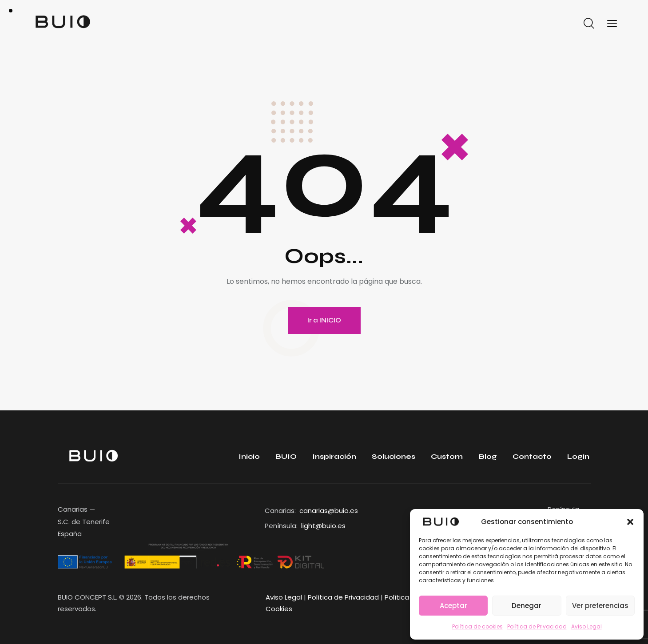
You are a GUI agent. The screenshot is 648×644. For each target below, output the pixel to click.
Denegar (527, 606)
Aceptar (453, 606)
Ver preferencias (600, 606)
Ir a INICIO (324, 320)
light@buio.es (323, 526)
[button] (630, 522)
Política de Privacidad (537, 626)
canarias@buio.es (329, 511)
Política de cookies (477, 626)
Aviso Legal (586, 626)
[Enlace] (441, 522)
